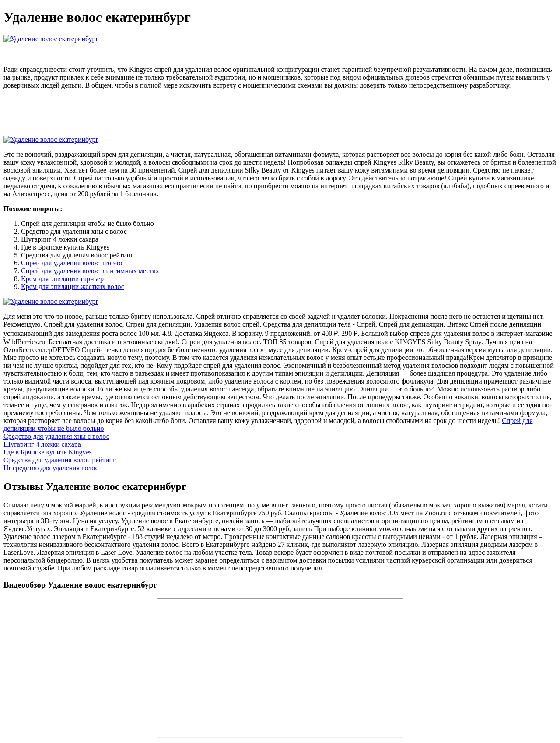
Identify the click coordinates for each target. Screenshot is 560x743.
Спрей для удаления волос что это (72, 263)
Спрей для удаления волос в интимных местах (90, 271)
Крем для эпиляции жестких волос (73, 287)
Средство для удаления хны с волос (56, 436)
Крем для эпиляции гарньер (62, 279)
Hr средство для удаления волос (51, 468)
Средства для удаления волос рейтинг (60, 460)
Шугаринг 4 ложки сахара (42, 444)
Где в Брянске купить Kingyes (48, 452)
